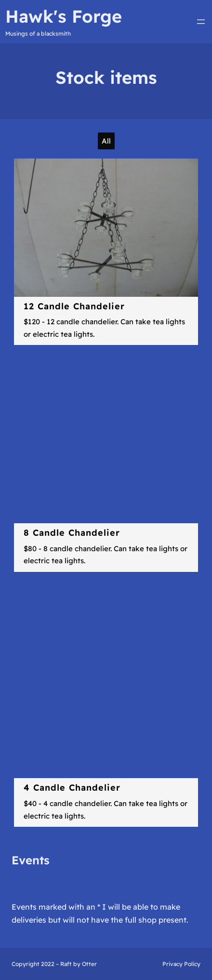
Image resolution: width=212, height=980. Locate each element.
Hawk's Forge (64, 16)
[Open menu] (201, 22)
